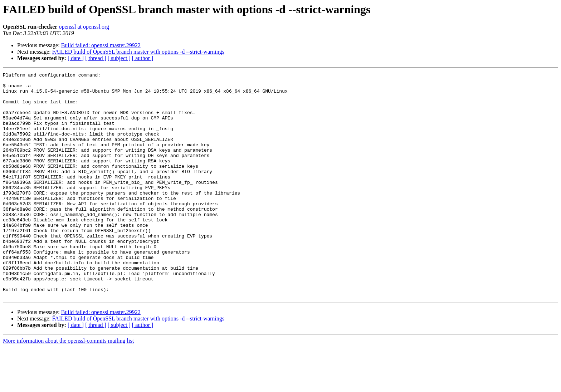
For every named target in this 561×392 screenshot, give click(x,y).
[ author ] (143, 58)
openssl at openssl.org (84, 27)
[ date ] (76, 58)
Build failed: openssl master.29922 (101, 45)
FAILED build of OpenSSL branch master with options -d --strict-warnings (138, 52)
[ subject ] (119, 58)
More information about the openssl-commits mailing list (68, 386)
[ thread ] (96, 58)
